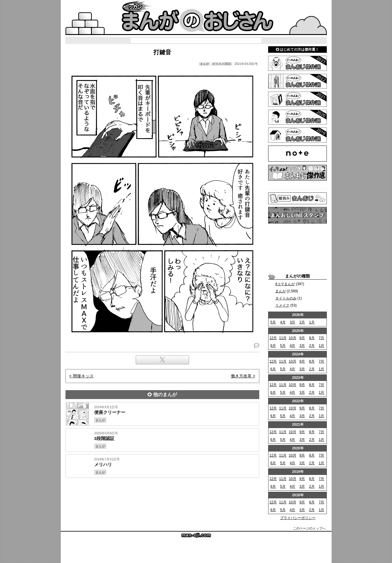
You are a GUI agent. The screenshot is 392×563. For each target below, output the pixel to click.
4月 (283, 322)
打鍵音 (162, 52)
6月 (273, 346)
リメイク (282, 305)
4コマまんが (285, 284)
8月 (312, 338)
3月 (293, 322)
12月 (273, 338)
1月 (312, 322)
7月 (322, 338)
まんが (281, 291)
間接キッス (83, 376)
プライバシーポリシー (298, 518)
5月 (273, 322)
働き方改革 (241, 376)
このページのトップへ (309, 528)
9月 (302, 338)
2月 (302, 322)
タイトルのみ (286, 298)
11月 (283, 338)
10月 (292, 338)
